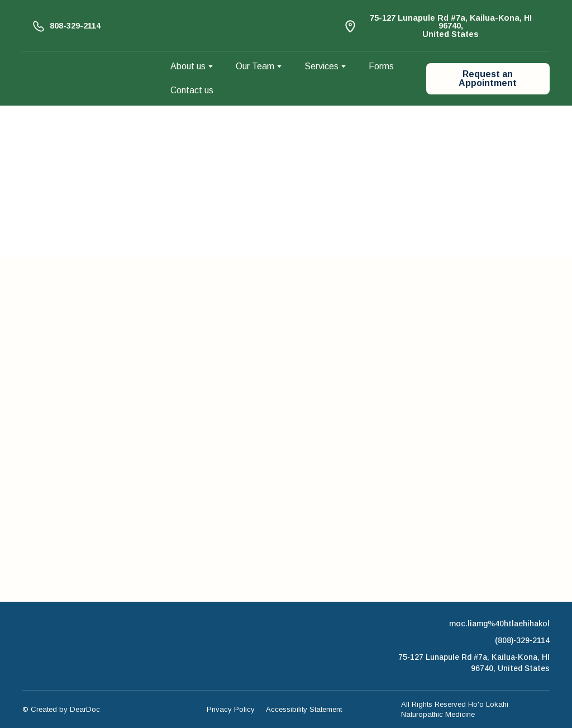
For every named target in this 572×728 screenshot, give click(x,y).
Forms (381, 66)
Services (321, 66)
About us (188, 66)
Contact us (192, 90)
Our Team (255, 66)
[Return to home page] (88, 79)
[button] (66, 26)
